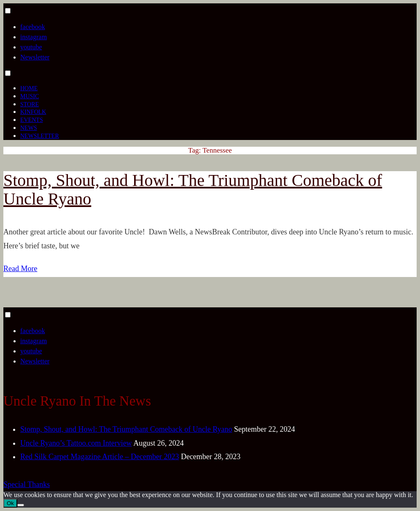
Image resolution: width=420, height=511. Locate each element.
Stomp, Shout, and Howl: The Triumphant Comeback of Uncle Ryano (193, 190)
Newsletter (35, 57)
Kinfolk (33, 112)
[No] (21, 505)
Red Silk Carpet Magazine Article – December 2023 (100, 457)
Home (29, 88)
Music (30, 96)
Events (32, 120)
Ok (10, 503)
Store (30, 104)
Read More (20, 269)
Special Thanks (27, 484)
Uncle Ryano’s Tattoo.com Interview (76, 443)
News (29, 128)
